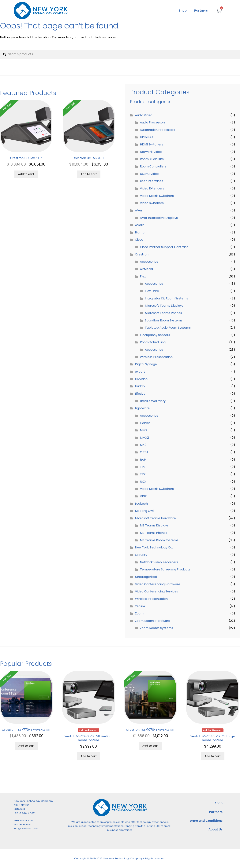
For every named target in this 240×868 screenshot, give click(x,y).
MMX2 (144, 438)
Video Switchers (152, 203)
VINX (143, 496)
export (140, 372)
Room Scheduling (153, 342)
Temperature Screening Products (165, 569)
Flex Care (152, 291)
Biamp (140, 232)
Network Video (151, 152)
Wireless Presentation (156, 357)
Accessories (149, 262)
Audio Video (144, 115)
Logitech (141, 504)
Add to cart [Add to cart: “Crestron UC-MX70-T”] (89, 174)
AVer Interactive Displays (159, 218)
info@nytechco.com (26, 828)
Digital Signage (146, 364)
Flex (143, 276)
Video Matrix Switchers (157, 196)
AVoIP (139, 225)
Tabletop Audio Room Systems (168, 328)
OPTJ (144, 452)
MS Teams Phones (154, 533)
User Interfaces (152, 181)
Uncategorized (146, 577)
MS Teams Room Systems (159, 540)
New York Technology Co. (154, 547)
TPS (143, 467)
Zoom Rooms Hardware (153, 621)
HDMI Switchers (152, 144)
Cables (145, 423)
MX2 (143, 445)
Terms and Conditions (205, 821)
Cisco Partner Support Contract (164, 247)
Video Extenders (152, 188)
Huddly (140, 386)
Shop (183, 11)
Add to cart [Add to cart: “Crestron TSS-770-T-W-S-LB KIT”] (26, 746)
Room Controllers (153, 166)
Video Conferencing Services (156, 591)
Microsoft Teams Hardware (155, 518)
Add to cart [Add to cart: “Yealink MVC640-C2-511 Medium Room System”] (89, 756)
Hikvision (141, 379)
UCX (143, 482)
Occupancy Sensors (155, 335)
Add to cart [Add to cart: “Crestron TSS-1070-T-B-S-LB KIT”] (150, 746)
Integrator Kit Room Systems (166, 298)
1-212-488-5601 (23, 824)
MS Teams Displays (154, 525)
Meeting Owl (144, 511)
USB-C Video (149, 174)
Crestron (142, 254)
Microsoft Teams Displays (164, 306)
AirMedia (146, 269)
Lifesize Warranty (153, 401)
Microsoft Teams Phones (163, 313)
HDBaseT (147, 137)
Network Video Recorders (159, 562)
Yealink (140, 606)
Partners (201, 11)
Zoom (139, 613)
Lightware (142, 408)
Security (141, 555)
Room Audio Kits (152, 159)
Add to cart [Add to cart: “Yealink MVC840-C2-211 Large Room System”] (213, 756)
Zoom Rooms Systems (156, 628)
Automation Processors (157, 130)
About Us (216, 829)
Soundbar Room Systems (164, 320)
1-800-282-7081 (23, 820)
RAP (143, 460)
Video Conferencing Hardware (158, 584)
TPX (143, 474)
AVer (139, 210)
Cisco (139, 240)
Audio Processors (153, 122)
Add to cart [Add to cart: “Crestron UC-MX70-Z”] (26, 174)
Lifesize (140, 394)
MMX (144, 430)
